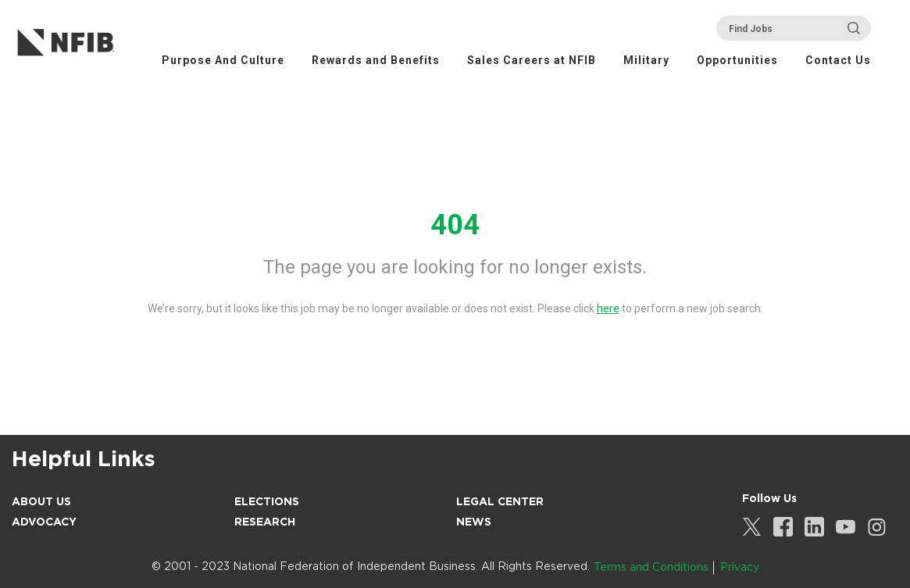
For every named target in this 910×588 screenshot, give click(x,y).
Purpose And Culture (223, 60)
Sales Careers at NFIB (532, 60)
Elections (267, 501)
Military (646, 60)
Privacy (740, 567)
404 (455, 225)
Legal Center (500, 501)
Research (265, 522)
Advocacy (44, 522)
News (474, 522)
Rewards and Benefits (376, 60)
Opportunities (737, 60)
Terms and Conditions (651, 567)
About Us (41, 501)
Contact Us (838, 60)
